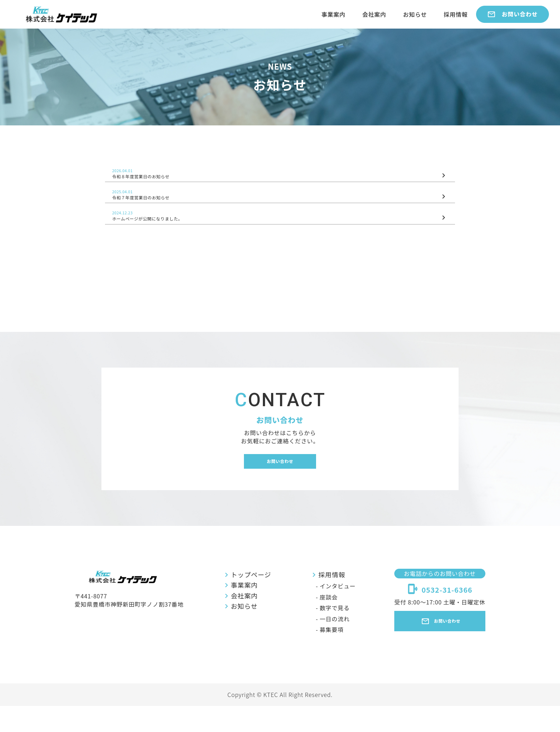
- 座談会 (323, 623)
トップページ (246, 601)
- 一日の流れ (329, 645)
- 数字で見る (329, 634)
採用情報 (456, 14)
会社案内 (374, 14)
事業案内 (333, 14)
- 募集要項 (326, 656)
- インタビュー (332, 612)
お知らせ (415, 14)
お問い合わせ (512, 14)
